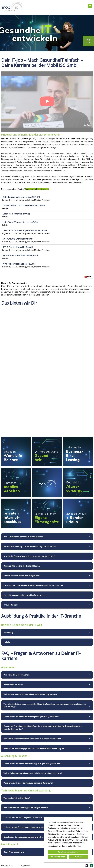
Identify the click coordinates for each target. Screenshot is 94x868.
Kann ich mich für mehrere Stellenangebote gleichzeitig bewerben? (31, 717)
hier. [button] (79, 846)
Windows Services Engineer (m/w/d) (19, 264)
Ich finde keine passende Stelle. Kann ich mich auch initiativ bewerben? (33, 739)
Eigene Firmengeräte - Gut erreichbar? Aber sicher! (24, 595)
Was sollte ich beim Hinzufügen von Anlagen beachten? (26, 808)
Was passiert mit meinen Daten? (17, 798)
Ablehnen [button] (79, 857)
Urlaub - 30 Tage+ (11, 605)
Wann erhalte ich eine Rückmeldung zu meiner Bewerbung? (28, 783)
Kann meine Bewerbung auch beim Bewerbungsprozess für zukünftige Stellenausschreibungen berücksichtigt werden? (43, 728)
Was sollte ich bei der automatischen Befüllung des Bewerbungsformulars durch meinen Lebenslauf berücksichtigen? (45, 705)
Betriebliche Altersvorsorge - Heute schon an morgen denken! (29, 556)
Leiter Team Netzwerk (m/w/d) (16, 214)
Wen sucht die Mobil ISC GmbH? (17, 675)
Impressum (26, 865)
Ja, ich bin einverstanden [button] (68, 852)
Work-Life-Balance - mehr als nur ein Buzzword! (23, 537)
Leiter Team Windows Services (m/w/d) (20, 222)
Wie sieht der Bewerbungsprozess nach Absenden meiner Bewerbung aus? (34, 748)
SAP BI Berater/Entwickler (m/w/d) (18, 247)
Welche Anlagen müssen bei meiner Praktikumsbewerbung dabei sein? (33, 773)
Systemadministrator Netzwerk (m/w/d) (21, 255)
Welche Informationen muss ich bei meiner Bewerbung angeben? (30, 694)
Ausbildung (8, 632)
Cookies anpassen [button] (58, 857)
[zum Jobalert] (89, 41)
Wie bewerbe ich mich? (13, 685)
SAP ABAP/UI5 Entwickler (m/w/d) (18, 239)
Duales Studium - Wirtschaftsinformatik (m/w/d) (24, 205)
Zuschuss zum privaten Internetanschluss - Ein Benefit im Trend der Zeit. (33, 585)
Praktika (7, 642)
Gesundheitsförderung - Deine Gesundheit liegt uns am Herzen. (30, 546)
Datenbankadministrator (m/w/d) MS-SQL (21, 197)
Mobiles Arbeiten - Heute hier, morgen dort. (22, 576)
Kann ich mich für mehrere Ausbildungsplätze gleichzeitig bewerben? (32, 763)
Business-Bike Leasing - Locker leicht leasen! (22, 566)
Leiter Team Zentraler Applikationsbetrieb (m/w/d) (25, 230)
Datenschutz (7, 865)
